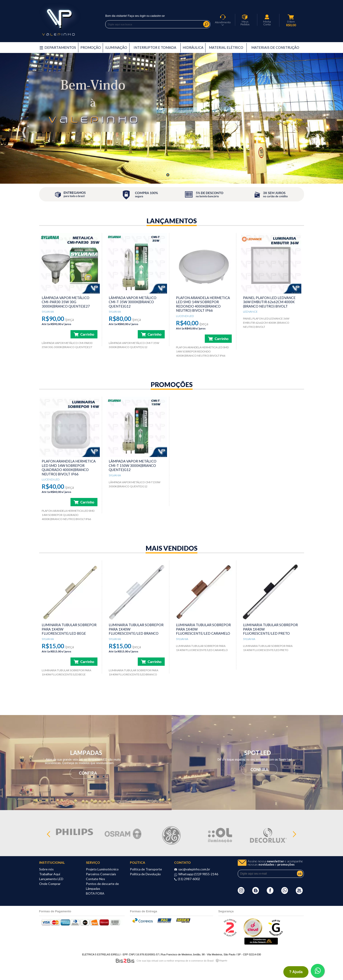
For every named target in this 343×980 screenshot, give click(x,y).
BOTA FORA (95, 893)
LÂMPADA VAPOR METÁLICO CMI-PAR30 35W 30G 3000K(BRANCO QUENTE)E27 (66, 302)
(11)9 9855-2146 (206, 874)
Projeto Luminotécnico (102, 869)
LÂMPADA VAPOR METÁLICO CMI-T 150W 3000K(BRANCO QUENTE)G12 (133, 465)
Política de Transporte (146, 869)
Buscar (206, 24)
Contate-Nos (95, 879)
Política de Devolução (145, 874)
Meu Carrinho (291, 17)
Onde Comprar (50, 884)
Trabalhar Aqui (50, 874)
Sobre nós (46, 869)
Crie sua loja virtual (147, 961)
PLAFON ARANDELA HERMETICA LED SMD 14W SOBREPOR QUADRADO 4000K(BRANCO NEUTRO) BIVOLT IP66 (69, 468)
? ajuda (296, 972)
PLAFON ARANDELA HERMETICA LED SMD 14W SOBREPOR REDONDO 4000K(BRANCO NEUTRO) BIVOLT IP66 (203, 304)
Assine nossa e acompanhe (275, 863)
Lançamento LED (51, 879)
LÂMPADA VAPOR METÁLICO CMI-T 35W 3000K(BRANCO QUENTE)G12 (133, 302)
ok (300, 874)
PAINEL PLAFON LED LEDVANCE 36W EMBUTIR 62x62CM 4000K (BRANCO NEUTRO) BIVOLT (269, 302)
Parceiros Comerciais (101, 874)
